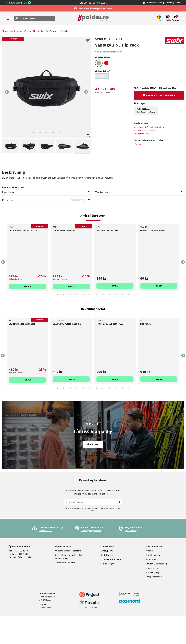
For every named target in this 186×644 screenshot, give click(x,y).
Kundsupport (106, 551)
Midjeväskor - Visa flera (144, 130)
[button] (159, 18)
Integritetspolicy (154, 577)
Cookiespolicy (153, 572)
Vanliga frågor (107, 564)
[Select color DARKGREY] (99, 63)
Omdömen (151, 559)
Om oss (150, 551)
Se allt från (141, 134)
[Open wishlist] (167, 18)
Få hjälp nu (93, 444)
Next (86, 92)
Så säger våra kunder (89, 607)
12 (129, 297)
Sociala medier (153, 555)
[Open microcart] (176, 18)
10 (116, 297)
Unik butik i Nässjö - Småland (68, 551)
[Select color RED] (106, 63)
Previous (7, 92)
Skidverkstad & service (65, 563)
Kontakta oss (107, 555)
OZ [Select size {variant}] (102, 76)
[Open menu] (8, 18)
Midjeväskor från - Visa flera (149, 127)
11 (122, 297)
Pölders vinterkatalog (157, 564)
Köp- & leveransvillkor (111, 559)
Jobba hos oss (153, 568)
